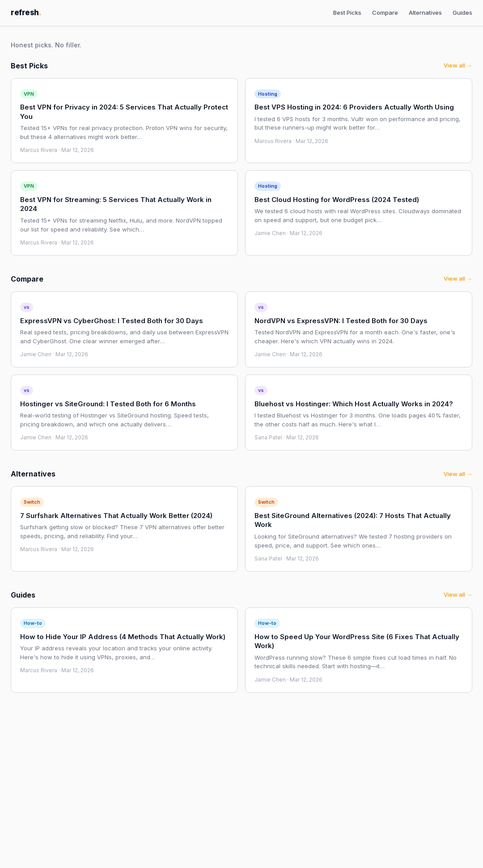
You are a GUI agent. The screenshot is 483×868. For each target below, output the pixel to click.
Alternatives (425, 13)
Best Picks (347, 13)
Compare (385, 13)
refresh (26, 13)
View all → (458, 65)
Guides (462, 13)
